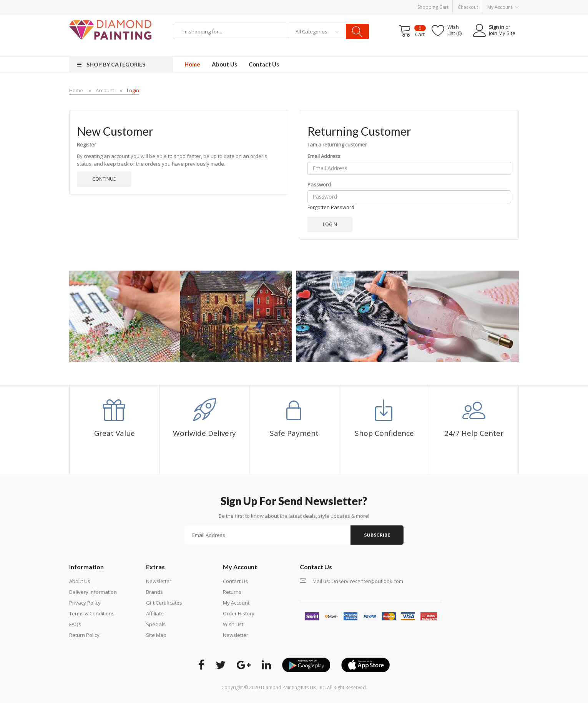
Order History (239, 613)
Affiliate (155, 613)
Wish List (233, 624)
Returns (232, 592)
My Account (236, 603)
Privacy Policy (85, 603)
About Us (80, 581)
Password (319, 184)
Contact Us (235, 581)
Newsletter (159, 581)
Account (105, 90)
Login (133, 90)
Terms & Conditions (92, 613)
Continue (104, 179)
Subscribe (377, 535)
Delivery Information (93, 592)
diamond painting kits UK (288, 687)
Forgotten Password (331, 207)
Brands (154, 592)
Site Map (156, 635)
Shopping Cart (433, 7)
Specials (156, 624)
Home (76, 90)
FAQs (75, 624)
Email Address (324, 156)
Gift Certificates (164, 603)
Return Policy (84, 635)
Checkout (468, 7)
